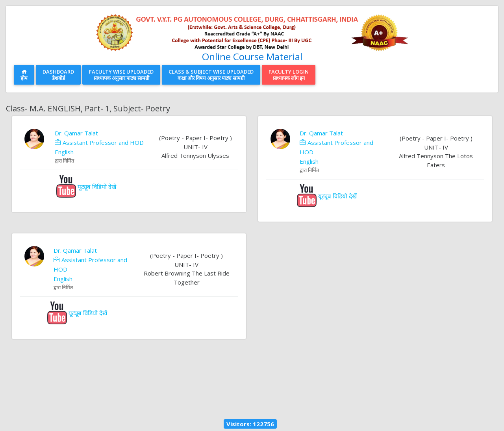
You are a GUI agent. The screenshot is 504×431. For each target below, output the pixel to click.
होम (24, 75)
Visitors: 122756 (250, 424)
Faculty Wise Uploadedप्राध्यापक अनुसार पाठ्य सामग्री (121, 75)
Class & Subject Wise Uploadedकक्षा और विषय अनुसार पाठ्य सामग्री (211, 75)
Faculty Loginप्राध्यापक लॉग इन (289, 75)
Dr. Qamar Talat (76, 133)
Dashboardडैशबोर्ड (58, 75)
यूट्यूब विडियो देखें (86, 187)
